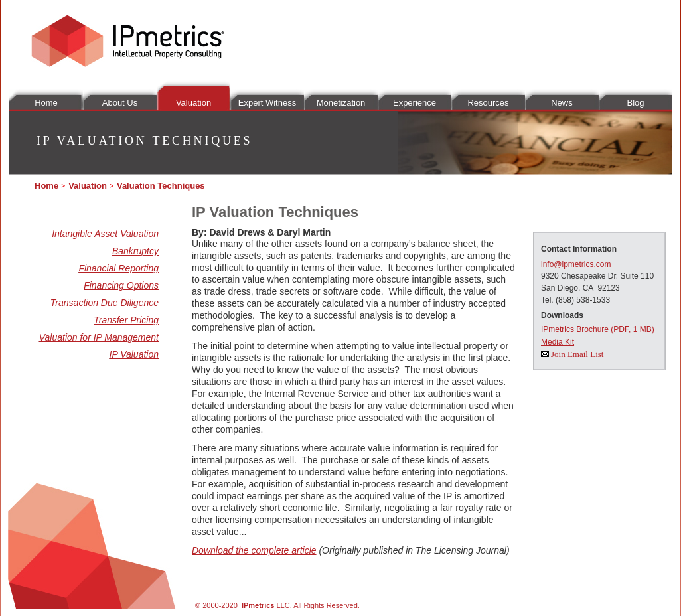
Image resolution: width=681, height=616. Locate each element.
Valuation (193, 103)
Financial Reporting (118, 268)
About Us (120, 103)
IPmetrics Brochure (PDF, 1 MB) (598, 329)
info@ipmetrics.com (576, 264)
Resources (488, 103)
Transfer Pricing (126, 320)
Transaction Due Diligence (105, 303)
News (562, 103)
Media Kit (558, 342)
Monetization (341, 103)
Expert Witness (267, 103)
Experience (415, 103)
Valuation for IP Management (99, 337)
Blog (635, 103)
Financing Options (121, 285)
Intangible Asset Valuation (105, 234)
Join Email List (577, 354)
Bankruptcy (135, 251)
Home (46, 103)
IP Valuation (134, 354)
